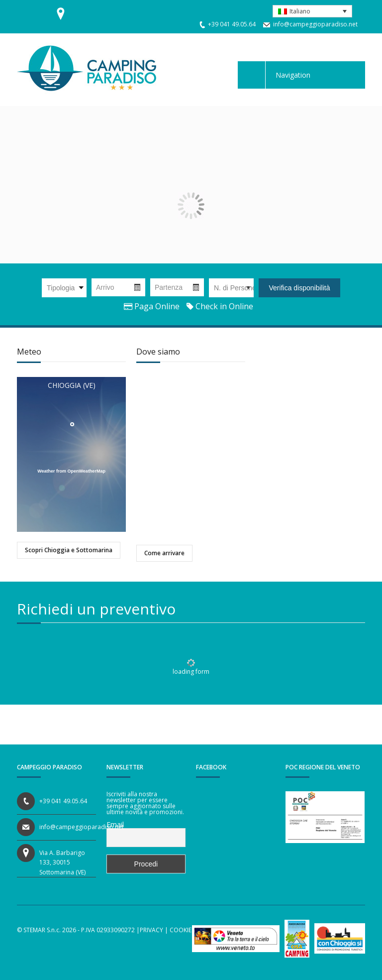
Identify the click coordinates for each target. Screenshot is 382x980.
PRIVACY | (154, 930)
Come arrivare (164, 553)
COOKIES (182, 930)
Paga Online (152, 306)
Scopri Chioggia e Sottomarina (69, 550)
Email (115, 825)
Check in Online (220, 306)
